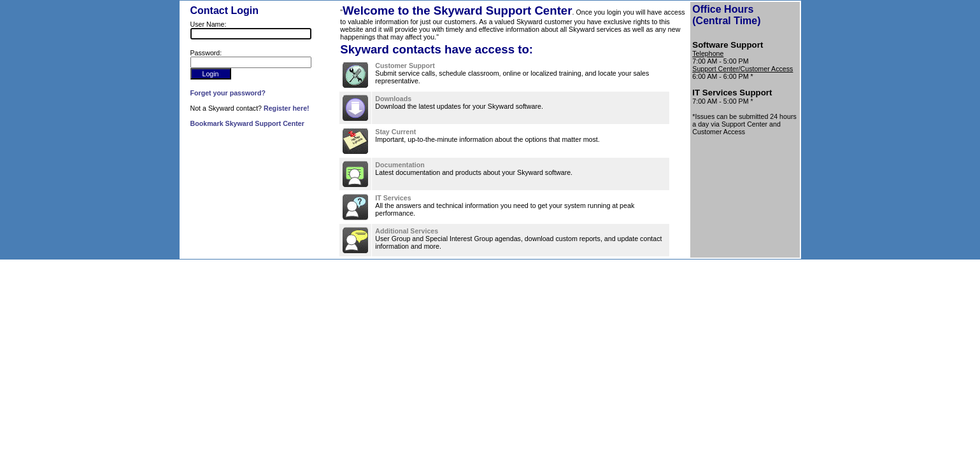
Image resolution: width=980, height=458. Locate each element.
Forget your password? (228, 93)
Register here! (287, 108)
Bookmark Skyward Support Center (247, 123)
